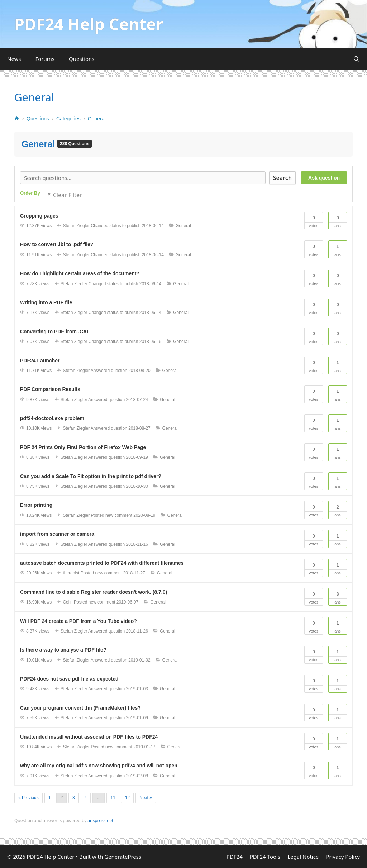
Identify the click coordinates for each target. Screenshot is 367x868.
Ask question (324, 178)
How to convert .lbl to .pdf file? (57, 244)
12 (127, 798)
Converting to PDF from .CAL (55, 332)
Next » (146, 798)
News (14, 59)
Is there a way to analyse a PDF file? (63, 650)
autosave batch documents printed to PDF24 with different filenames (102, 563)
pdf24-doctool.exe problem (52, 418)
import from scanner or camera (57, 534)
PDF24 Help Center (89, 24)
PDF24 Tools (265, 857)
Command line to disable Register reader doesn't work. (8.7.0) (94, 592)
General (34, 97)
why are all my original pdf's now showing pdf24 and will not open (99, 766)
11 (113, 798)
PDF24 (235, 857)
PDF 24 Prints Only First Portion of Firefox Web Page (83, 447)
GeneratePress (123, 857)
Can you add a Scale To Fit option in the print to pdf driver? (91, 476)
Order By (30, 193)
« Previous (28, 798)
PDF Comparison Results (50, 389)
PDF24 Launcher (40, 361)
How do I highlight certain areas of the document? (80, 273)
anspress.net (100, 821)
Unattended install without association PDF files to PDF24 (89, 737)
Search (282, 178)
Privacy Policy (343, 857)
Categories (68, 119)
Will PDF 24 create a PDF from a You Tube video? (78, 621)
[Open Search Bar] (356, 59)
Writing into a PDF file (46, 302)
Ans (338, 220)
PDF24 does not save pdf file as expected (69, 679)
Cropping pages (39, 216)
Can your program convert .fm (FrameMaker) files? (80, 708)
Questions (82, 59)
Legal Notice (303, 857)
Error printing (36, 505)
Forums (45, 59)
